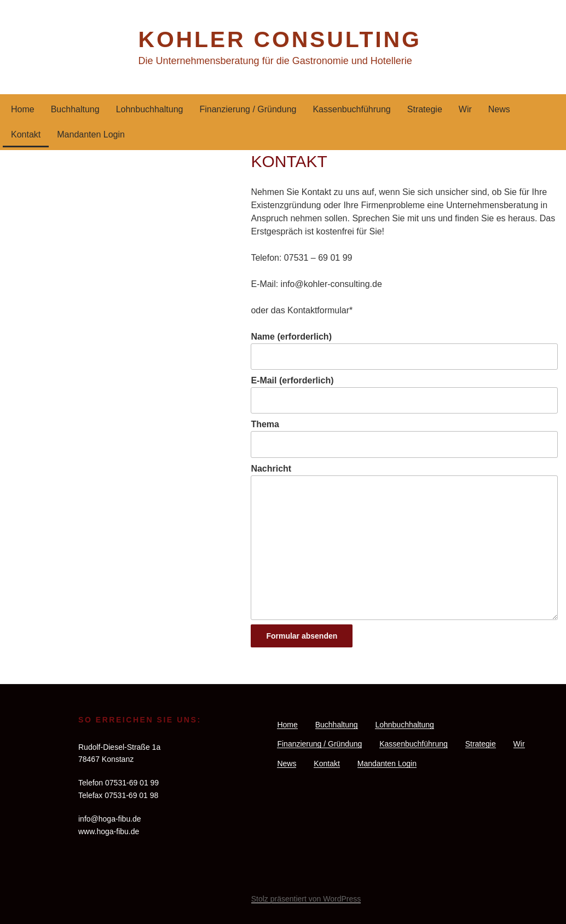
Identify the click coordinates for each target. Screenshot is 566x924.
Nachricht (404, 542)
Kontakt (26, 134)
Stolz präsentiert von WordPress (306, 899)
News (499, 109)
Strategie (425, 109)
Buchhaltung (75, 109)
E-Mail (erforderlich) (404, 395)
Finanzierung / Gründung (248, 109)
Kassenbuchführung (351, 109)
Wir (465, 109)
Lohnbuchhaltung (150, 109)
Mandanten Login (91, 134)
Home (23, 109)
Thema (404, 438)
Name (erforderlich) (404, 351)
